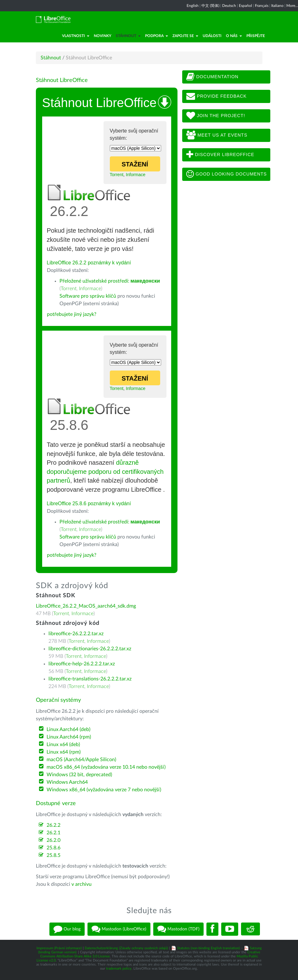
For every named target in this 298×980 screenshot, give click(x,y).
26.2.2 (53, 825)
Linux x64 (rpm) (64, 752)
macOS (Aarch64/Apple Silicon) (81, 760)
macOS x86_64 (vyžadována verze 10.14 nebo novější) (106, 767)
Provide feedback (216, 96)
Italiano (277, 6)
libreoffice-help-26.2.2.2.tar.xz (82, 664)
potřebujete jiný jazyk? (72, 314)
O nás (234, 36)
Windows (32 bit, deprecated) (79, 775)
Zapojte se (185, 36)
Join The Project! (216, 116)
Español (245, 6)
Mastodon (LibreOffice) (119, 929)
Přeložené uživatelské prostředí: (110, 281)
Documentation (212, 77)
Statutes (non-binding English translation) (208, 948)
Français (262, 6)
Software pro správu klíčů (88, 296)
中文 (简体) (210, 6)
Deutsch (229, 6)
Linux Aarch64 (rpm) (69, 737)
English (193, 6)
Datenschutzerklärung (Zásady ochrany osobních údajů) (126, 948)
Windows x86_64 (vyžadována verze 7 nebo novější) (104, 790)
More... (292, 6)
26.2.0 (53, 840)
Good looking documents (227, 174)
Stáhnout (128, 36)
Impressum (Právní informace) (59, 948)
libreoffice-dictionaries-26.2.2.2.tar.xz (90, 649)
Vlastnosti (76, 36)
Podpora (157, 36)
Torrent (117, 175)
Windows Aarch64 (67, 782)
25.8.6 (53, 848)
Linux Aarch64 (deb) (68, 729)
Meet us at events (217, 135)
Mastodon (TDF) (178, 929)
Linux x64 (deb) (63, 744)
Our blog (67, 929)
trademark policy (119, 969)
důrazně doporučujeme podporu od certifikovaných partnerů (105, 471)
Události (212, 36)
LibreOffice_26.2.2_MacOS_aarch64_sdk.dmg (86, 606)
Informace (136, 175)
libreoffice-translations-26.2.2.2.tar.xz (90, 679)
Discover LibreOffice (220, 155)
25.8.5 (53, 855)
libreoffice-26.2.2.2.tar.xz (76, 634)
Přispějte (256, 36)
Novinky (103, 36)
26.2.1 (53, 833)
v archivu (82, 884)
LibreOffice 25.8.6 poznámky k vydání (89, 504)
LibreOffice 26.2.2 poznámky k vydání (89, 263)
